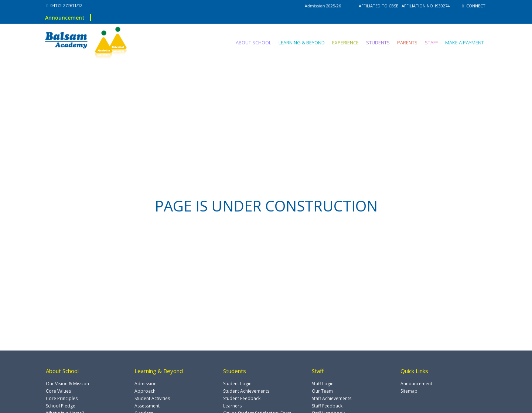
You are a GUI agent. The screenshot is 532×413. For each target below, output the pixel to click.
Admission (146, 384)
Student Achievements (246, 391)
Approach (145, 391)
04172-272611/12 (64, 5)
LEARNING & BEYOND (302, 43)
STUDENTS (378, 43)
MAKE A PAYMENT (465, 43)
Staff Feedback (327, 406)
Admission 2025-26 (330, 6)
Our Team (322, 391)
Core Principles (62, 398)
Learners (232, 406)
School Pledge (61, 406)
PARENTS (407, 43)
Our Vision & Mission (67, 384)
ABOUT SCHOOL (253, 43)
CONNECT (474, 6)
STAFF (431, 43)
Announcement (65, 18)
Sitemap (409, 391)
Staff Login (323, 384)
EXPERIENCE (345, 43)
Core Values (58, 391)
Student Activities (152, 398)
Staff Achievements (332, 398)
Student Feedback (242, 398)
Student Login (237, 384)
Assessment (147, 406)
